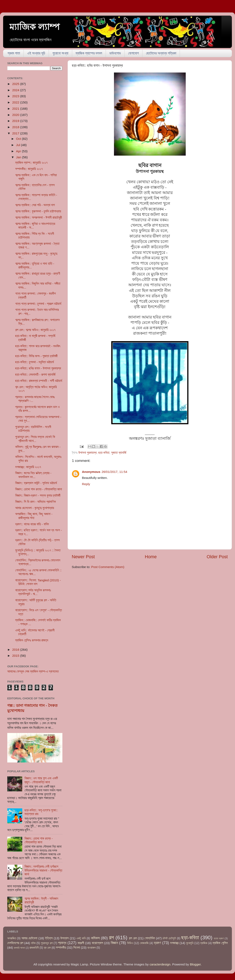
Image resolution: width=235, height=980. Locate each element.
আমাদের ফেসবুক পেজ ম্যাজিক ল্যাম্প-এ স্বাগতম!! (33, 671)
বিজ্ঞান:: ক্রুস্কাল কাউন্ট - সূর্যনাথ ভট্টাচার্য (36, 483)
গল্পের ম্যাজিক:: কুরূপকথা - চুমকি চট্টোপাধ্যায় (38, 211)
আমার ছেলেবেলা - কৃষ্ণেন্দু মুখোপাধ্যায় (35, 508)
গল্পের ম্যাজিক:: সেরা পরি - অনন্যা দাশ (35, 205)
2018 (16, 127)
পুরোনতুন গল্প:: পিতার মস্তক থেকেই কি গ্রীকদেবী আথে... (35, 439)
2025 (16, 84)
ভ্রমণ (157, 943)
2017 (16, 133)
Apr (19, 151)
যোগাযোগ (133, 53)
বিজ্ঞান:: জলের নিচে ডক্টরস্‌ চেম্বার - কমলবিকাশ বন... (33, 475)
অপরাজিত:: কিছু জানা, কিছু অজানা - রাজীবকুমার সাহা (34, 516)
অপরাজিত (12, 938)
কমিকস (95, 938)
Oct (19, 139)
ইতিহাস (49, 938)
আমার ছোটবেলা (29, 938)
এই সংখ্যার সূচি (36, 53)
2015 (16, 656)
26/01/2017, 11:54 (114, 472)
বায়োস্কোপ (97, 943)
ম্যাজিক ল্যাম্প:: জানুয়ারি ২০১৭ (31, 163)
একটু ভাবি (81, 938)
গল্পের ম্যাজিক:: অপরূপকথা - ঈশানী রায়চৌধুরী (38, 217)
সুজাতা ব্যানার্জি (119, 453)
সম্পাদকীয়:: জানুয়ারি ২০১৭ (29, 169)
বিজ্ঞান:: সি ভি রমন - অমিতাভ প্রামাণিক (35, 502)
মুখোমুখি (190, 943)
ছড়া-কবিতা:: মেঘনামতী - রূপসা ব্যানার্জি (35, 374)
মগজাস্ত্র (174, 943)
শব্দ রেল (47, 948)
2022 (16, 102)
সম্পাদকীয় (61, 947)
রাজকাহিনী (34, 948)
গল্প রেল (133, 938)
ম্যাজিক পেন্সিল (220, 943)
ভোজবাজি (144, 943)
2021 (16, 109)
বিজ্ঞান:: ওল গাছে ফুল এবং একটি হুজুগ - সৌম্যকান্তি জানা (41, 780)
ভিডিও (130, 943)
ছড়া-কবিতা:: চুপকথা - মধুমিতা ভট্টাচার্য (35, 362)
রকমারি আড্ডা (19, 948)
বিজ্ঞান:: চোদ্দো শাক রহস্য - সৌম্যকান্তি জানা (38, 489)
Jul (19, 145)
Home (151, 557)
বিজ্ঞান (114, 943)
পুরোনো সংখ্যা (60, 53)
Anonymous (91, 472)
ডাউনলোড (115, 53)
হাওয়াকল (92, 948)
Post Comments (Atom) (108, 567)
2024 (16, 90)
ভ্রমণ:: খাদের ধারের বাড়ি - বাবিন (32, 524)
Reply (86, 484)
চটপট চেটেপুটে (169, 938)
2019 (16, 121)
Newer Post (83, 557)
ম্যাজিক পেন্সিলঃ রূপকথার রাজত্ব (32, 640)
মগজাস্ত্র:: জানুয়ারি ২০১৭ (28, 467)
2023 (16, 96)
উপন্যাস (64, 938)
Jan (19, 157)
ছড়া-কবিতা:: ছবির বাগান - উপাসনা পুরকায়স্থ (38, 368)
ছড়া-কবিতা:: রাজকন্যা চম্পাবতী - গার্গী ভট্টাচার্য (39, 381)
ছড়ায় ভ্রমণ (219, 938)
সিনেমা (77, 947)
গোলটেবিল (150, 938)
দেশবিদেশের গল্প (15, 943)
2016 (16, 650)
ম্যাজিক (204, 943)
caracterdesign (160, 964)
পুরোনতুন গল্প (47, 943)
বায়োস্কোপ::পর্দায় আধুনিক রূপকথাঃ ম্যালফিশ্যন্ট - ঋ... (33, 592)
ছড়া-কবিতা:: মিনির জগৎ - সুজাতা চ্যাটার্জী (36, 356)
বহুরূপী (81, 943)
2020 (16, 115)
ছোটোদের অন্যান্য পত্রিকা (161, 53)
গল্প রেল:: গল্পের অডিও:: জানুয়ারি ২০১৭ (35, 330)
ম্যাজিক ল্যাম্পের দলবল (89, 53)
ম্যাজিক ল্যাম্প (35, 27)
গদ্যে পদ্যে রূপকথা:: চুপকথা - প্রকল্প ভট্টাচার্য (38, 304)
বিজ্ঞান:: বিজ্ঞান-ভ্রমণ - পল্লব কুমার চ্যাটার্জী (38, 495)
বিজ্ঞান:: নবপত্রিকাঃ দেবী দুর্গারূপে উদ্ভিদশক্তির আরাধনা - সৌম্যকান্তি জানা (43, 870)
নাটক (33, 943)
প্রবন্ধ (62, 943)
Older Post (217, 557)
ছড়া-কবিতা (104, 453)
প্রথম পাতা (14, 53)
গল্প (111, 938)
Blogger (195, 964)
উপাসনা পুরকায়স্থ (87, 453)
